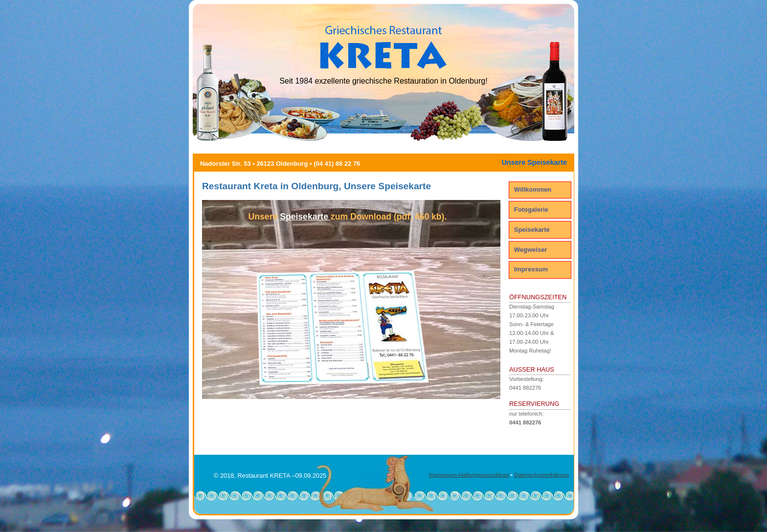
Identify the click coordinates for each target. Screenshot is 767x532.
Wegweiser (531, 250)
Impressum (531, 269)
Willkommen (533, 189)
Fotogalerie (531, 210)
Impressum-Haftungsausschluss (469, 475)
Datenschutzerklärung (541, 475)
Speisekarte (532, 230)
